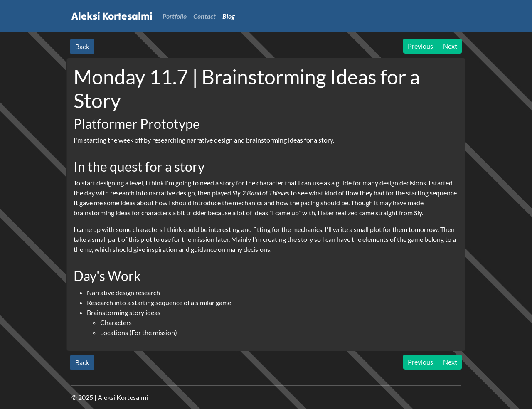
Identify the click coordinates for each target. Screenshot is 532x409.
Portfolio (175, 16)
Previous (420, 46)
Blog (229, 16)
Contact (204, 16)
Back (82, 46)
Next (450, 46)
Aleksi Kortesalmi (112, 16)
